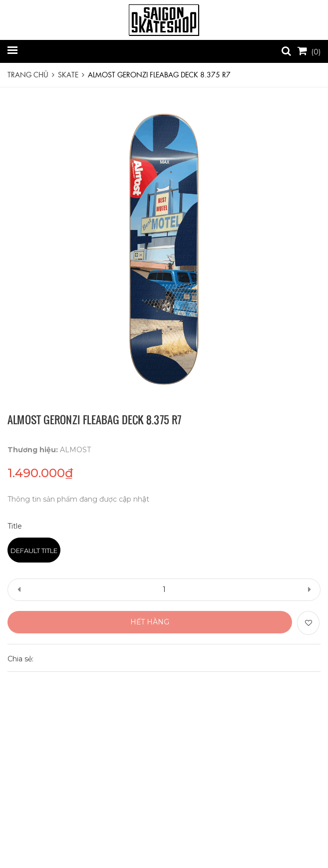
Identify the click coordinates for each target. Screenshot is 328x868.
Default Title (34, 551)
